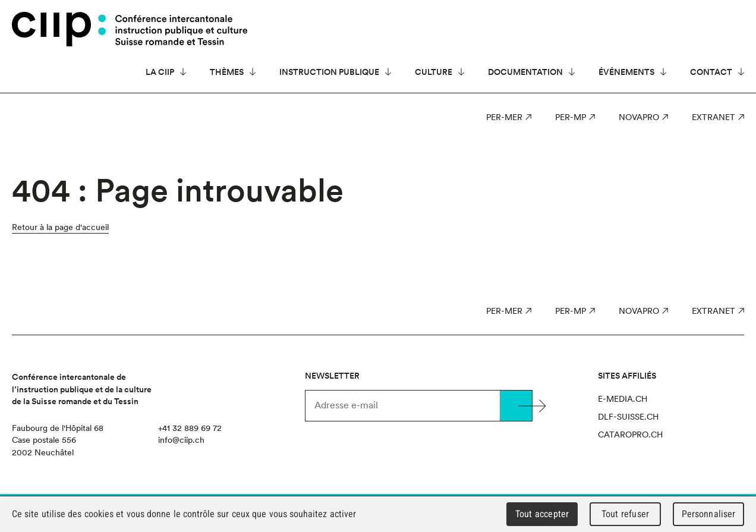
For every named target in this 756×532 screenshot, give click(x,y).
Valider (516, 406)
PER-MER (504, 117)
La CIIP (160, 72)
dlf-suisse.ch (628, 417)
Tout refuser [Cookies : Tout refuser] (625, 514)
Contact (711, 72)
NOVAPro (639, 117)
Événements (626, 72)
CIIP (59, 29)
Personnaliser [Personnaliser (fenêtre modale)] (709, 514)
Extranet (714, 117)
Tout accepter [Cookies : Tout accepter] (542, 514)
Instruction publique (329, 72)
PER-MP (571, 117)
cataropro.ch (630, 435)
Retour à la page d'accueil (60, 227)
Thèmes (227, 72)
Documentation (525, 72)
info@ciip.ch (181, 440)
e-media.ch (623, 399)
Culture (434, 72)
